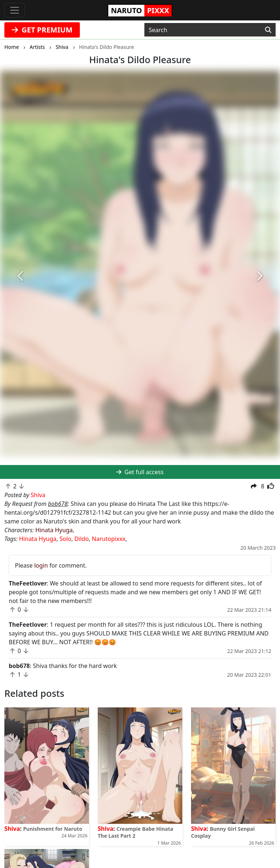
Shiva (12, 829)
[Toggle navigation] (15, 10)
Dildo (81, 539)
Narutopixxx (109, 539)
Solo (65, 539)
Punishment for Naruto (52, 829)
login (41, 565)
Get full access (140, 472)
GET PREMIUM (42, 30)
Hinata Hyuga (54, 530)
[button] (21, 276)
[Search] (268, 30)
